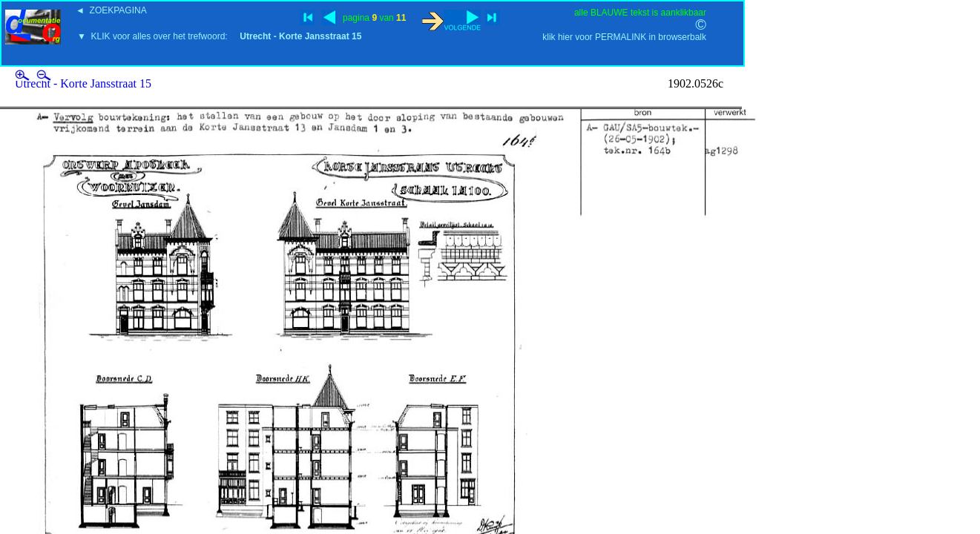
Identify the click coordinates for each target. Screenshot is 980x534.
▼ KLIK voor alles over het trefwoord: (219, 36)
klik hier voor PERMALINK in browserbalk (624, 37)
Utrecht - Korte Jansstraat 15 (83, 83)
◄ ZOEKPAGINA (111, 10)
